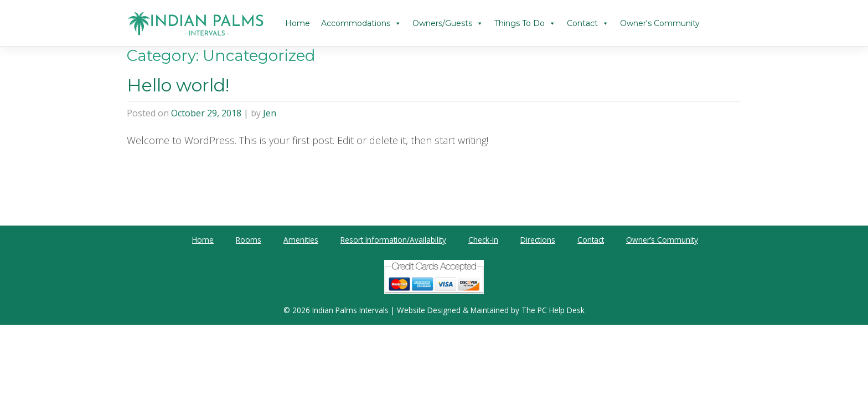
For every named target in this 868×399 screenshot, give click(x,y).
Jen (270, 113)
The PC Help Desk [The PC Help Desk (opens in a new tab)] (553, 310)
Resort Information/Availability (393, 240)
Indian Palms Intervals (350, 310)
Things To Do (525, 23)
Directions (538, 240)
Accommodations (361, 23)
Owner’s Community (662, 240)
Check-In (483, 240)
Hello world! (178, 85)
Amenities (301, 240)
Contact (588, 23)
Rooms (249, 240)
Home (298, 23)
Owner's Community (660, 23)
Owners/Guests (448, 23)
